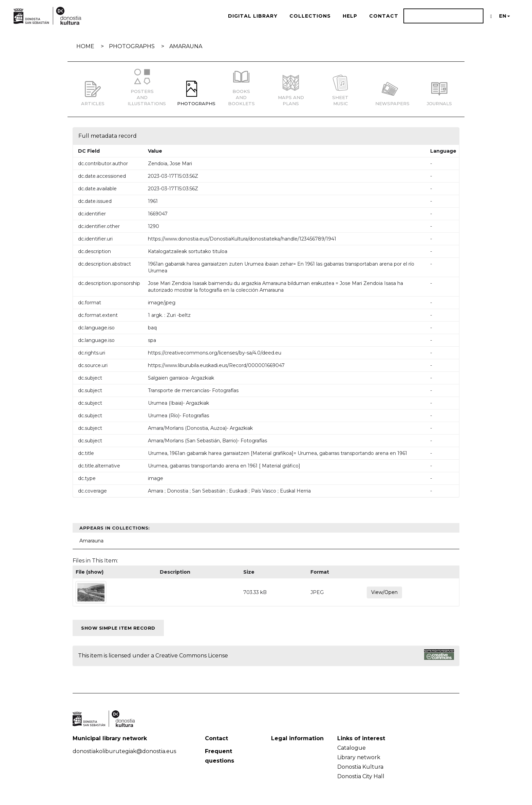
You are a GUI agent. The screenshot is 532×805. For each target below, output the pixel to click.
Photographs (132, 46)
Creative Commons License (192, 656)
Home (85, 46)
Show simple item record (118, 628)
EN (505, 16)
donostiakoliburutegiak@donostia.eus (124, 751)
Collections (310, 16)
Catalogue (351, 748)
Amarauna (186, 46)
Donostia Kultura (360, 767)
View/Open (384, 592)
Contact (384, 16)
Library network (359, 757)
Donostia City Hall (361, 776)
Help (350, 16)
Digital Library (253, 16)
